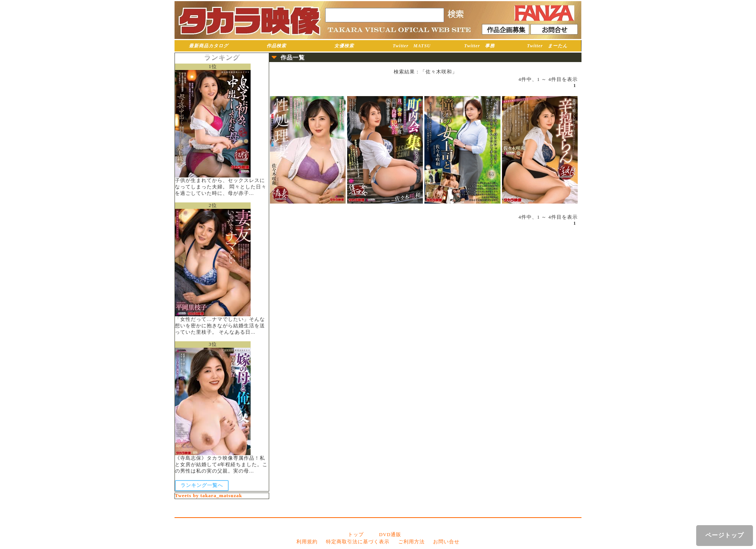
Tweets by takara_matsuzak (209, 496)
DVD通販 (390, 535)
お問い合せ (446, 542)
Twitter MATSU (412, 46)
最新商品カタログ (209, 46)
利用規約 (307, 542)
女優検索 (344, 46)
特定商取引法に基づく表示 (358, 542)
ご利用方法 (412, 542)
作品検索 (276, 46)
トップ (356, 535)
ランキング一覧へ (202, 485)
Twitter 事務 (479, 46)
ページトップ (725, 535)
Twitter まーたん (547, 46)
